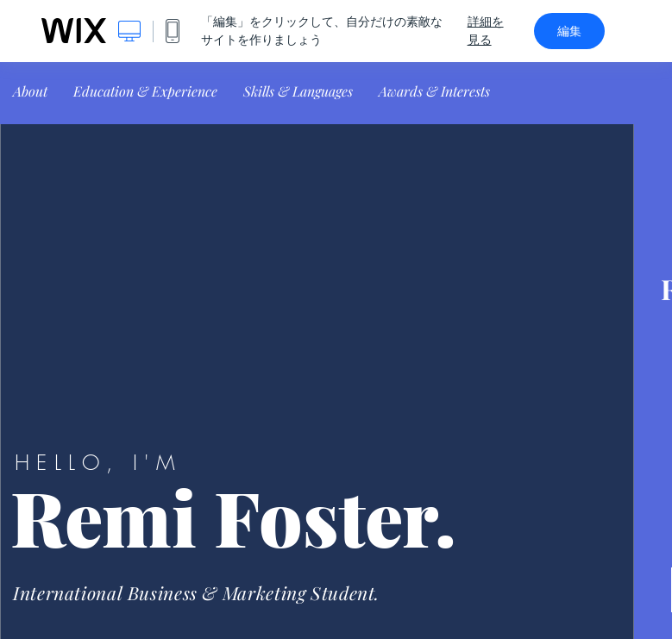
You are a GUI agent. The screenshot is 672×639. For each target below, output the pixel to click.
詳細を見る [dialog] (486, 31)
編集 (569, 31)
